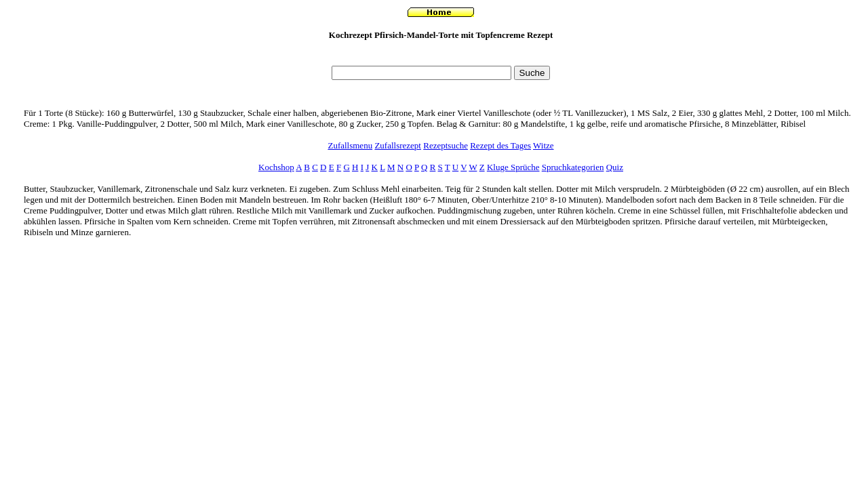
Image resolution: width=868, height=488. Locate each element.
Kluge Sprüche (513, 167)
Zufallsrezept (398, 145)
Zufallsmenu (350, 145)
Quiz (615, 167)
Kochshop (276, 167)
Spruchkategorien (573, 167)
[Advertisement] (441, 57)
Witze (544, 145)
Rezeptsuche (446, 145)
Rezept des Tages (500, 145)
